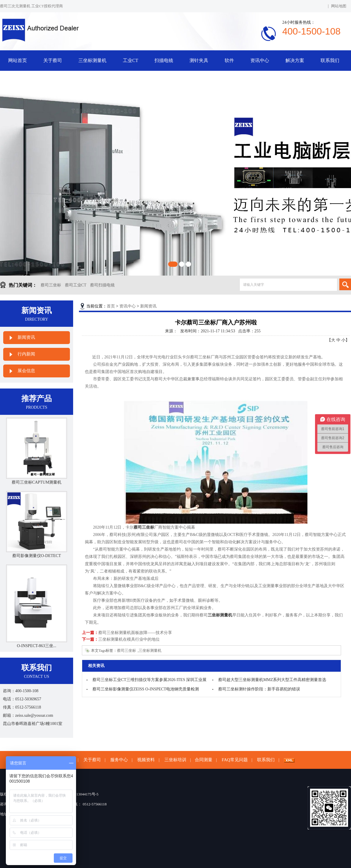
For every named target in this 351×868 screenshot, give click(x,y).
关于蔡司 (53, 60)
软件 (229, 60)
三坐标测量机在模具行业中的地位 (129, 639)
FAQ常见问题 (235, 760)
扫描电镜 (164, 60)
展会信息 (26, 371)
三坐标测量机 (92, 60)
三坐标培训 (175, 760)
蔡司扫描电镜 (102, 285)
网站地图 (339, 6)
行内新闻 (26, 354)
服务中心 (119, 760)
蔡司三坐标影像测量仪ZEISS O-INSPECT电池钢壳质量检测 (146, 689)
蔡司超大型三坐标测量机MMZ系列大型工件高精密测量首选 (272, 680)
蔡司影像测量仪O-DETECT (37, 556)
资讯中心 (260, 60)
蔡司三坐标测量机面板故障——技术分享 (135, 633)
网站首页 (18, 60)
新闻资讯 (26, 337)
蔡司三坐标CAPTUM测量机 (37, 482)
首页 (111, 306)
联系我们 (330, 60)
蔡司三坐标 (51, 285)
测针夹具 (199, 60)
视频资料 (146, 760)
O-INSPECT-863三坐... (37, 646)
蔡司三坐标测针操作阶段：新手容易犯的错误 (259, 689)
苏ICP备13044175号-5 (81, 794)
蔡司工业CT (76, 285)
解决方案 (295, 60)
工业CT (130, 60)
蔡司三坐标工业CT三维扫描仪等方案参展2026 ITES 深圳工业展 (149, 680)
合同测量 (204, 760)
